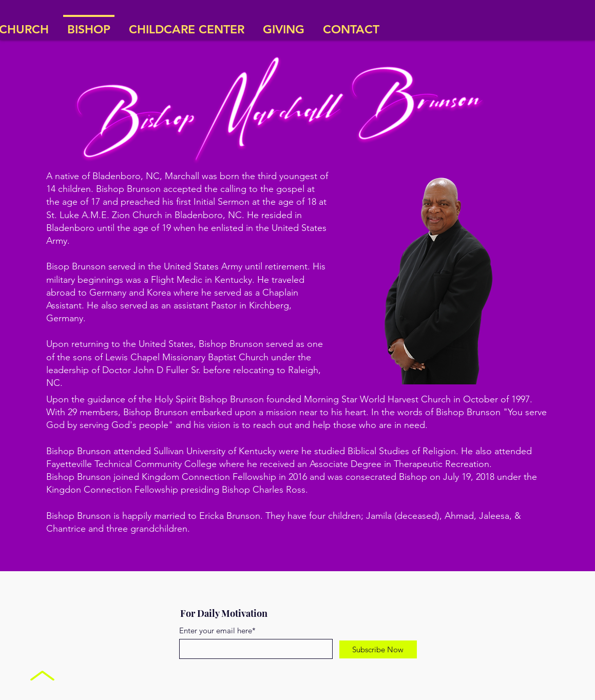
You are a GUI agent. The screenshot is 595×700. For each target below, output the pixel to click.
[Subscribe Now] (378, 649)
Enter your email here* (217, 630)
